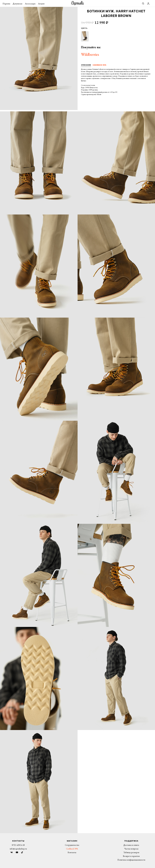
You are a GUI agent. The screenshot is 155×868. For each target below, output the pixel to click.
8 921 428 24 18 (18, 845)
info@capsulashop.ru (18, 849)
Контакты (72, 852)
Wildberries (90, 54)
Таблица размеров (131, 852)
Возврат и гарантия (131, 856)
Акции (41, 4)
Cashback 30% (72, 849)
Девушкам (18, 4)
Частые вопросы (131, 849)
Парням (6, 4)
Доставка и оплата (131, 845)
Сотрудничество (72, 845)
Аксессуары (30, 4)
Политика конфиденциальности (131, 860)
